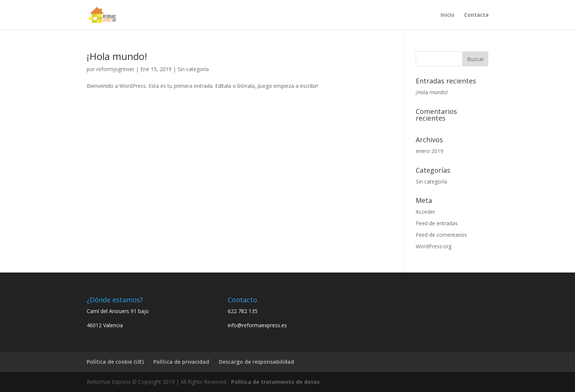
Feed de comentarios (441, 235)
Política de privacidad (181, 362)
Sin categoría (193, 69)
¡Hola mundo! (117, 56)
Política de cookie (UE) (115, 362)
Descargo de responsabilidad (256, 362)
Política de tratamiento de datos (275, 382)
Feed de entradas (437, 223)
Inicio (448, 15)
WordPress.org (434, 246)
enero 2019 (429, 151)
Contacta (476, 15)
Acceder (425, 212)
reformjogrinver (115, 69)
